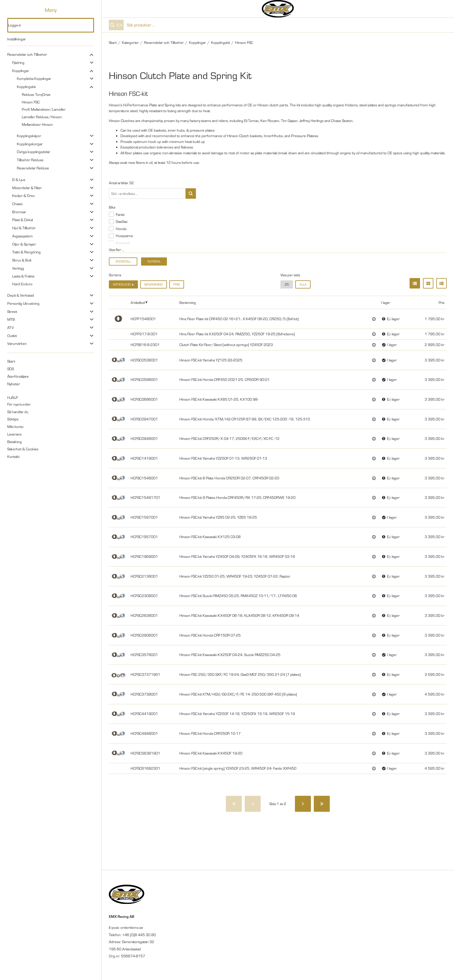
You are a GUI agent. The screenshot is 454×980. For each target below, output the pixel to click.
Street (12, 311)
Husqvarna (124, 236)
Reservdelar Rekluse (33, 168)
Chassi (17, 204)
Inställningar (17, 39)
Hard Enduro (22, 284)
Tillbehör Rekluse (30, 160)
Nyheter (14, 384)
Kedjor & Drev (23, 196)
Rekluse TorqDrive (36, 94)
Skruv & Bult (22, 260)
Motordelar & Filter (27, 188)
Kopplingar (21, 71)
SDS (11, 369)
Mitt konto (15, 427)
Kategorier (130, 42)
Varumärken (17, 343)
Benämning (153, 284)
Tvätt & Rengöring (26, 252)
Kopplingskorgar (30, 144)
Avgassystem (22, 236)
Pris (176, 284)
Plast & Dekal (22, 220)
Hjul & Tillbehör (24, 228)
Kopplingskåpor (29, 136)
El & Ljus (19, 180)
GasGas (122, 221)
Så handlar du (18, 412)
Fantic (120, 214)
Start (11, 361)
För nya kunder (19, 404)
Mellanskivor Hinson (37, 124)
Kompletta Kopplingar (34, 78)
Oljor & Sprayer (24, 244)
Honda (121, 229)
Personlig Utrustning (23, 303)
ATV (10, 327)
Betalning (15, 442)
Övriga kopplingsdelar (34, 152)
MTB (11, 319)
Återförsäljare (18, 376)
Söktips (13, 419)
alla (303, 284)
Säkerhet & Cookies (23, 449)
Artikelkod (138, 302)
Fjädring (18, 62)
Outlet (12, 336)
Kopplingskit (26, 87)
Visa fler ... (117, 250)
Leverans (14, 434)
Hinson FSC (31, 102)
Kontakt (13, 456)
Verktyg (18, 268)
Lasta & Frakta (23, 276)
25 (287, 284)
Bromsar (19, 212)
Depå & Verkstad (21, 295)
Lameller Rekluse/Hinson (42, 117)
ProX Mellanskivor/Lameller (44, 109)
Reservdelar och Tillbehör (27, 54)
